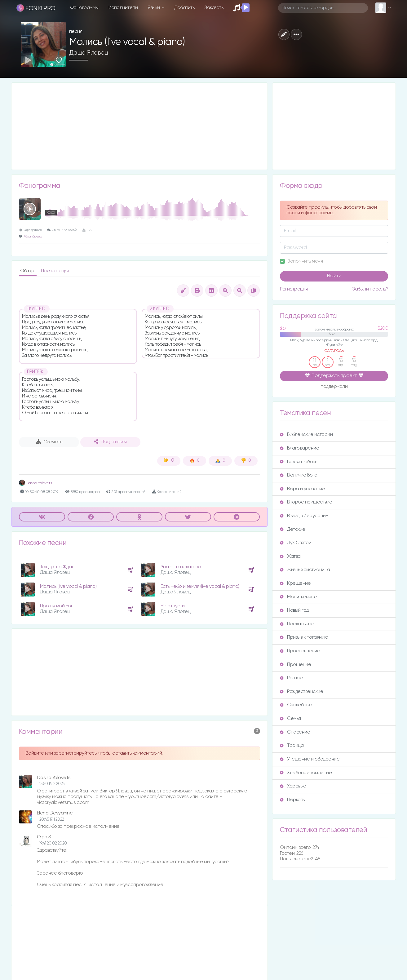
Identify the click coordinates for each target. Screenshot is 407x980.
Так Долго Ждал (57, 567)
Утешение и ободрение (310, 759)
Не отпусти (173, 606)
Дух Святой (296, 543)
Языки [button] (154, 8)
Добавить (184, 8)
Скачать (49, 442)
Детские (293, 529)
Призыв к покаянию (304, 637)
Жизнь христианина (305, 570)
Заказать (214, 8)
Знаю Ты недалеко (181, 567)
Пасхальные (297, 624)
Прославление (300, 651)
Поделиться (110, 442)
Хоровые (293, 786)
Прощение (295, 665)
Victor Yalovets (33, 237)
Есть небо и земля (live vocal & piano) (200, 586)
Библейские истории (306, 435)
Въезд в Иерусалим (304, 516)
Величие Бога (299, 475)
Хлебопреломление (306, 773)
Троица (292, 745)
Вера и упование (302, 489)
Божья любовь (298, 462)
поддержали (334, 387)
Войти (334, 276)
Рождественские (301, 692)
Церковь (292, 800)
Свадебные (296, 705)
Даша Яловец (89, 53)
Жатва (290, 556)
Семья (290, 718)
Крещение (295, 583)
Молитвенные (299, 597)
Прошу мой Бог (56, 606)
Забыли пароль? (370, 289)
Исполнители (123, 8)
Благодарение (299, 448)
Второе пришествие (306, 502)
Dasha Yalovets (35, 483)
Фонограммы (84, 8)
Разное (291, 678)
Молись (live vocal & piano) (68, 586)
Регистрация (294, 289)
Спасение (295, 732)
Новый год (294, 610)
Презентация (55, 271)
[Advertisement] (140, 126)
